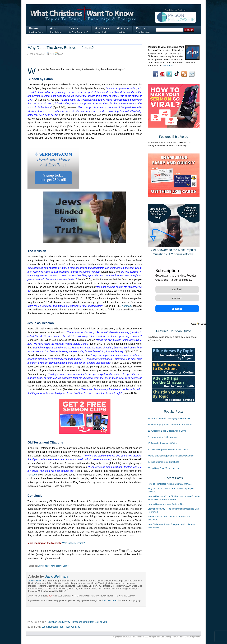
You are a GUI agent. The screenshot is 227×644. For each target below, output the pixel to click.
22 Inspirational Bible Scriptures (163, 462)
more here (168, 66)
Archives (103, 28)
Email (60, 54)
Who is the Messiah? (73, 543)
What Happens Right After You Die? (61, 627)
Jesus (74, 28)
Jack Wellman (38, 54)
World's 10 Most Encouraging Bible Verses (169, 418)
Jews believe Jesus (60, 566)
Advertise (198, 637)
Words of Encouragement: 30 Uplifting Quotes (171, 456)
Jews (47, 566)
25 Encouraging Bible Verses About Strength (170, 425)
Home (34, 28)
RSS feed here (109, 600)
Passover (33, 475)
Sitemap (168, 637)
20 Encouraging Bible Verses (162, 437)
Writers (123, 28)
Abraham (127, 306)
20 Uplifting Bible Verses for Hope (164, 468)
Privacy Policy (178, 637)
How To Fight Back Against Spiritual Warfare (170, 484)
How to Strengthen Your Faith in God (166, 504)
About (55, 28)
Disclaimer (189, 637)
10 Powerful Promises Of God (163, 443)
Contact (142, 28)
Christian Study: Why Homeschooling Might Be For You (77, 622)
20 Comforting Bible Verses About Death (168, 449)
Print (52, 54)
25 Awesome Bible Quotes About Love (167, 431)
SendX (204, 324)
